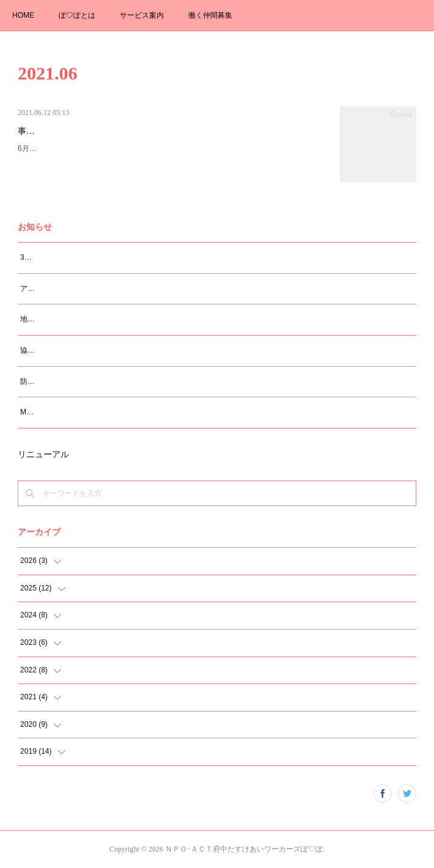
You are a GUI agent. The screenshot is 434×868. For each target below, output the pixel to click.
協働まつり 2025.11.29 (61, 350)
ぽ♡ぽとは (77, 15)
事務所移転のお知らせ (61, 131)
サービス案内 (142, 15)
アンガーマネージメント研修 (68, 289)
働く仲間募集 (210, 15)
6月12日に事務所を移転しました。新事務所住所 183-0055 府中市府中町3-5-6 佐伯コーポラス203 (170, 155)
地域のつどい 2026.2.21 (62, 319)
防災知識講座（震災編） (61, 381)
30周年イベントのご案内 (61, 257)
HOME (23, 15)
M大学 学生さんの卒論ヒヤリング (75, 412)
